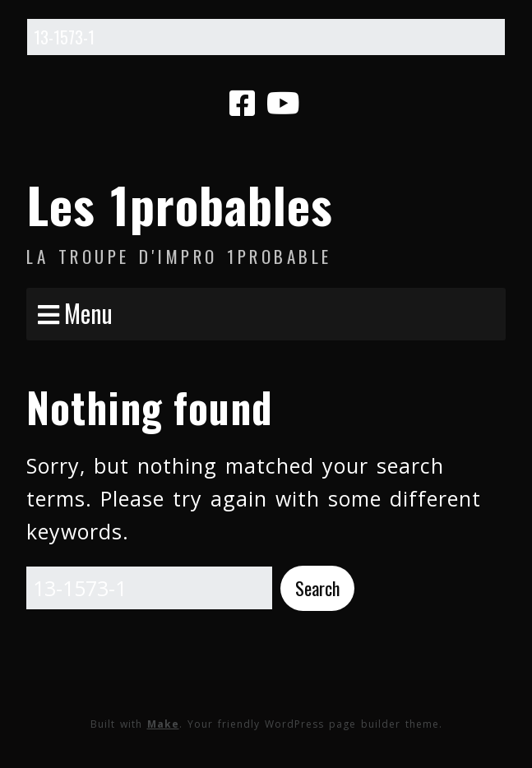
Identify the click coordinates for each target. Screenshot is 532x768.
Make (163, 724)
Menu (88, 313)
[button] (317, 588)
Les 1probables (180, 204)
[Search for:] (266, 37)
